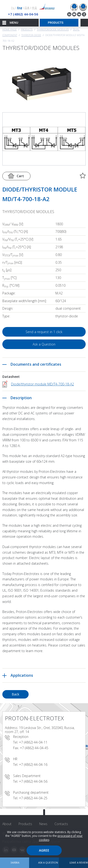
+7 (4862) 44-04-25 (33, 798)
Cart (20, 176)
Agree (44, 850)
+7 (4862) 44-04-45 (34, 748)
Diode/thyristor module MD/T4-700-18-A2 (42, 384)
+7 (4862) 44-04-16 (33, 765)
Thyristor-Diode (31, 35)
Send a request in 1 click (44, 332)
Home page (10, 29)
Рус (13, 8)
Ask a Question (44, 344)
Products (27, 29)
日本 (27, 8)
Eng (20, 8)
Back (15, 694)
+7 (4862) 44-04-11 (33, 742)
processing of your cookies (61, 838)
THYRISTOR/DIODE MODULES (53, 29)
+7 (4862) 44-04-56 (23, 14)
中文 (34, 8)
